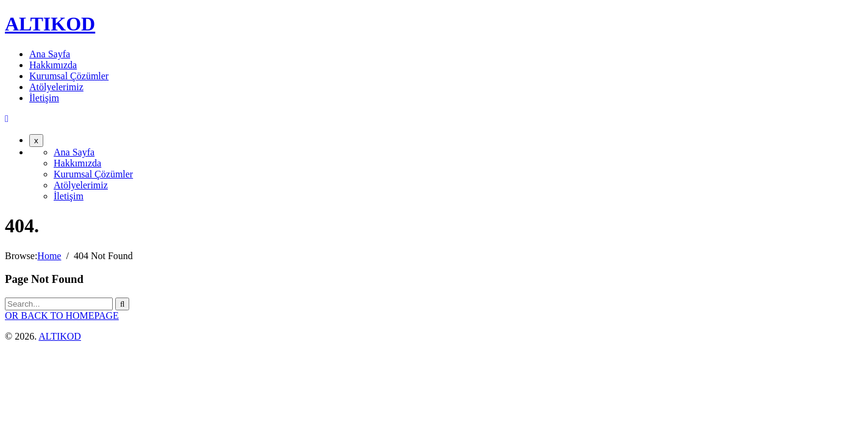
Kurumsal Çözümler (69, 76)
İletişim (44, 98)
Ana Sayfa (50, 54)
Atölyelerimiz (56, 87)
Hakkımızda (53, 65)
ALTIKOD (50, 24)
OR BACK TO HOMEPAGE (62, 316)
